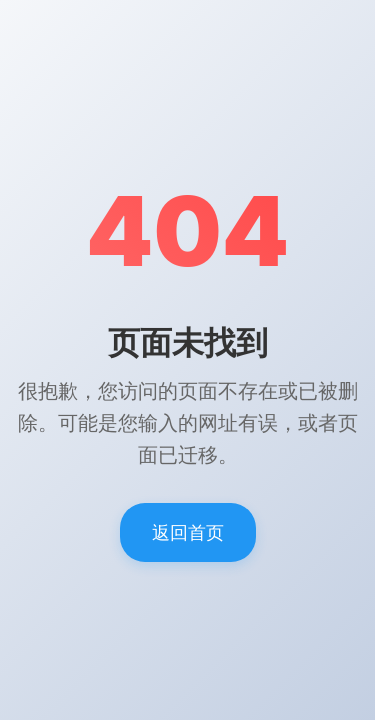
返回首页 (188, 532)
